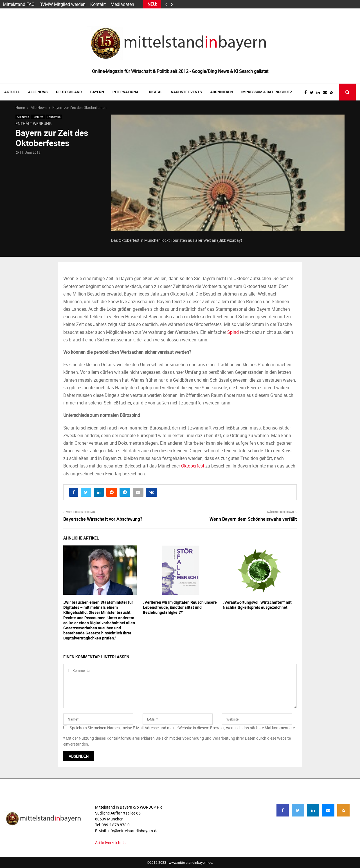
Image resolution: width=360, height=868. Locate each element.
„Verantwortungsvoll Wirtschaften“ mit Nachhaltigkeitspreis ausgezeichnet (257, 605)
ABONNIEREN (222, 92)
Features (38, 117)
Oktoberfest (193, 466)
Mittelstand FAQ (19, 4)
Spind (233, 332)
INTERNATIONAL (127, 92)
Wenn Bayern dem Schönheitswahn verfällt (253, 519)
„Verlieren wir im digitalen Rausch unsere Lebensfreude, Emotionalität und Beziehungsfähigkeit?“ (180, 607)
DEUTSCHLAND (69, 92)
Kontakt (98, 4)
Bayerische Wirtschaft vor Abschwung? (103, 519)
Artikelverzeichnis (110, 843)
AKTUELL (12, 92)
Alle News (38, 92)
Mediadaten (122, 4)
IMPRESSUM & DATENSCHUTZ (267, 92)
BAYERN (97, 92)
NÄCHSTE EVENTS (186, 92)
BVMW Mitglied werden (62, 4)
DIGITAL (156, 92)
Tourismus (54, 117)
